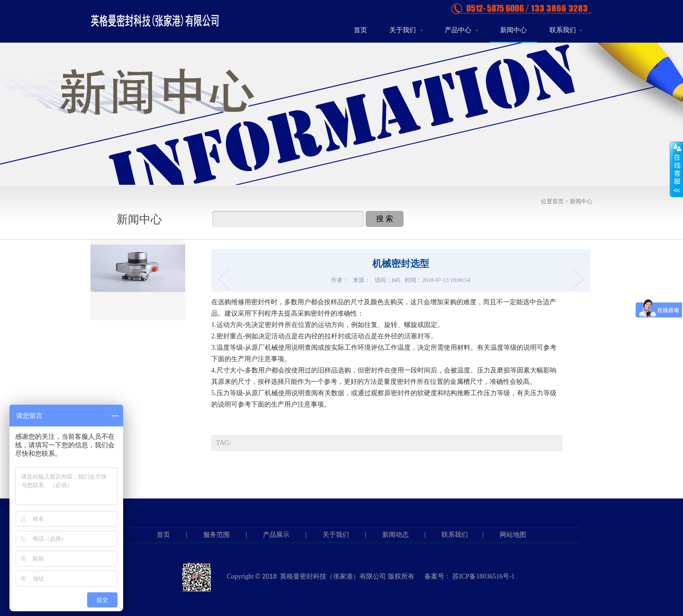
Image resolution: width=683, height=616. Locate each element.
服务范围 (216, 535)
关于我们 (406, 30)
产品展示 (276, 535)
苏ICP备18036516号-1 (483, 576)
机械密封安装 (227, 279)
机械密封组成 (575, 279)
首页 (360, 30)
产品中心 (461, 30)
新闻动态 (395, 535)
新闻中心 (513, 30)
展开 (676, 169)
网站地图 (513, 535)
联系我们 (566, 30)
